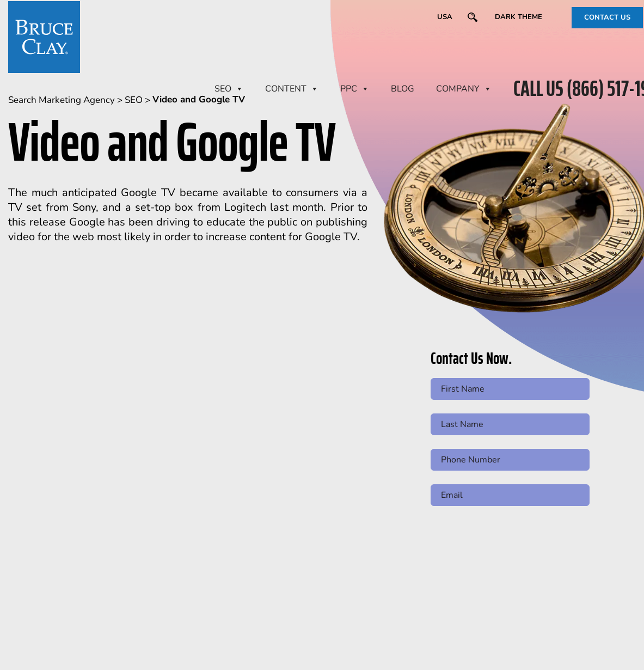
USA (445, 17)
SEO (229, 89)
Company (464, 89)
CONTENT (292, 89)
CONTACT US (607, 17)
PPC (355, 89)
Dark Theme (519, 17)
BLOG (403, 89)
